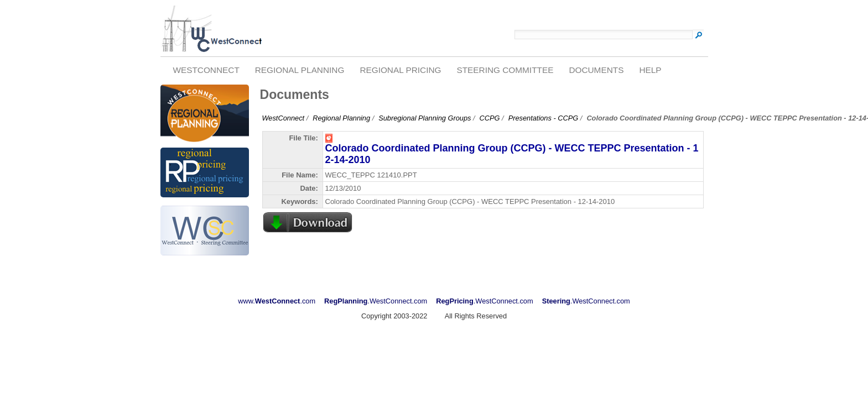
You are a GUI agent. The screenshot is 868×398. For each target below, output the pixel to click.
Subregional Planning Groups (425, 118)
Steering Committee (505, 70)
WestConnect (206, 70)
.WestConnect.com (376, 301)
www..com (277, 301)
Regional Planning (300, 70)
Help (650, 70)
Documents (596, 70)
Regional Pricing (400, 70)
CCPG (490, 118)
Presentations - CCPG (544, 118)
